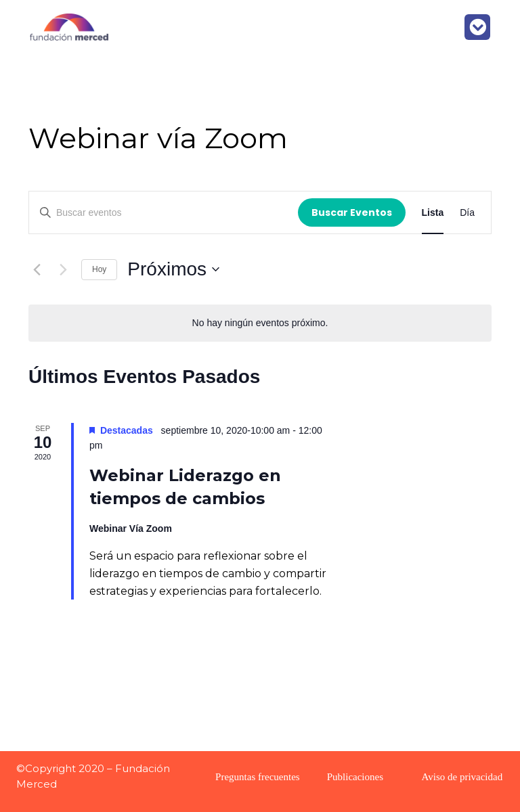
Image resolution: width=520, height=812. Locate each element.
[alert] (260, 323)
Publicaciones (355, 777)
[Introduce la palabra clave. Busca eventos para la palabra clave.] (164, 213)
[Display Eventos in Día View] (467, 213)
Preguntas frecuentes (258, 777)
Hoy (99, 269)
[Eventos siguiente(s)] (63, 269)
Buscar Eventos (352, 212)
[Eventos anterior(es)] (37, 269)
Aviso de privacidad (462, 777)
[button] (477, 27)
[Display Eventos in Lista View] (433, 213)
